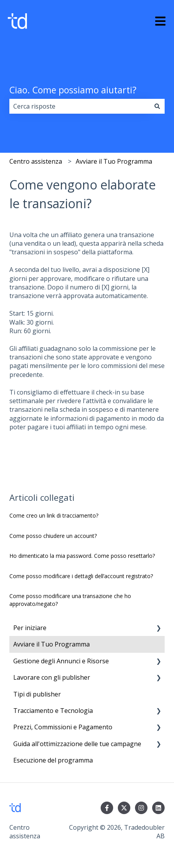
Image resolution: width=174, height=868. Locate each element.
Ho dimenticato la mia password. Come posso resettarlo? (82, 556)
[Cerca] (157, 106)
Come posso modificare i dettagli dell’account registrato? (81, 576)
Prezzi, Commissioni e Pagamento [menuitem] (63, 727)
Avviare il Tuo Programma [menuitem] (51, 644)
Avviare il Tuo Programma (114, 161)
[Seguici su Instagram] (141, 808)
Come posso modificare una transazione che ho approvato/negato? (70, 600)
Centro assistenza (36, 161)
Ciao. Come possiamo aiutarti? (73, 90)
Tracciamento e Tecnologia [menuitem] (54, 711)
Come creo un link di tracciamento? (54, 515)
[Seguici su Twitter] (124, 808)
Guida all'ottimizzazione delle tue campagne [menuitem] (77, 744)
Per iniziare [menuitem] (30, 628)
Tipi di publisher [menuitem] (37, 694)
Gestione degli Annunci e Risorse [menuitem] (62, 661)
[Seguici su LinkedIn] (158, 808)
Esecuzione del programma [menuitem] (53, 760)
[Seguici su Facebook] (107, 808)
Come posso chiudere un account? (53, 536)
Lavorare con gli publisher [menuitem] (52, 677)
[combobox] (80, 106)
